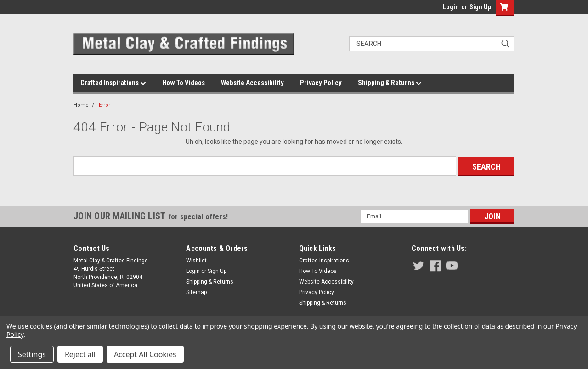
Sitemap (196, 291)
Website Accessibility (252, 83)
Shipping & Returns (390, 83)
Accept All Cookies (145, 354)
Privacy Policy (321, 83)
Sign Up (480, 7)
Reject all (80, 354)
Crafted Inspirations (113, 83)
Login (451, 7)
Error (105, 105)
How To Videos (184, 83)
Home (81, 105)
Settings (32, 354)
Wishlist (196, 260)
